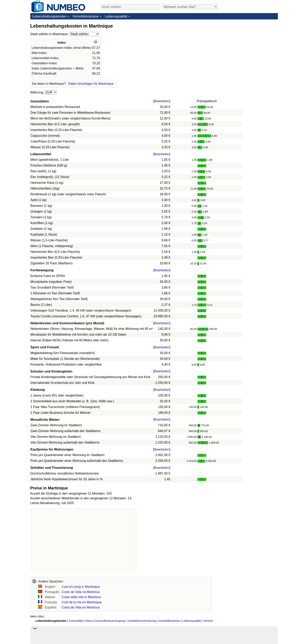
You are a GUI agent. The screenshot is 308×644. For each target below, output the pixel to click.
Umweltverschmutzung (142, 621)
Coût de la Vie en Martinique (82, 602)
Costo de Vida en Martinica (81, 607)
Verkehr (208, 621)
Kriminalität (76, 621)
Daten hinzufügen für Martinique (91, 84)
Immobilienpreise (86, 16)
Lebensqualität (116, 16)
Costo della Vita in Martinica (81, 597)
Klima (89, 621)
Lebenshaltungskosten (49, 16)
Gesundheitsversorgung (110, 621)
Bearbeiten (162, 101)
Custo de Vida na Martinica (81, 592)
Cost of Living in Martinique (81, 587)
